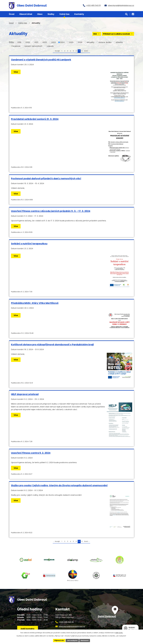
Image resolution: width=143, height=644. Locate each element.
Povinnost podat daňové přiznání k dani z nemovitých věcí (46, 178)
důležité (119, 42)
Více (16, 72)
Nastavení (85, 640)
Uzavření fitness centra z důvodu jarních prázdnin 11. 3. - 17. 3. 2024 (51, 211)
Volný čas (64, 14)
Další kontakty (28, 629)
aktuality (90, 42)
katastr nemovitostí (33, 46)
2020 (28, 42)
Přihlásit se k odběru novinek (118, 34)
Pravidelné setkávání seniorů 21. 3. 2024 (35, 119)
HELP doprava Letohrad (25, 394)
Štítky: (12, 42)
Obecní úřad (26, 14)
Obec (40, 14)
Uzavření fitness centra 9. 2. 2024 (31, 453)
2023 (54, 42)
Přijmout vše (59, 640)
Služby (51, 14)
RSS (97, 34)
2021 (36, 42)
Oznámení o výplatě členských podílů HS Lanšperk (41, 60)
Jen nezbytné (72, 640)
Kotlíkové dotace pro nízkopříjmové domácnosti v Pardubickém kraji (52, 344)
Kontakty (79, 14)
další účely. (119, 633)
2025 (71, 42)
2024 (62, 42)
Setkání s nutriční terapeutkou (29, 244)
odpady (50, 46)
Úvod (12, 14)
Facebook (16, 46)
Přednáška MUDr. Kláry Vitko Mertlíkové (35, 303)
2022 (45, 42)
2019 (19, 42)
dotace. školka (105, 42)
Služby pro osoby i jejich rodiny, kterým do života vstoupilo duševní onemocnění (59, 485)
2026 (80, 42)
